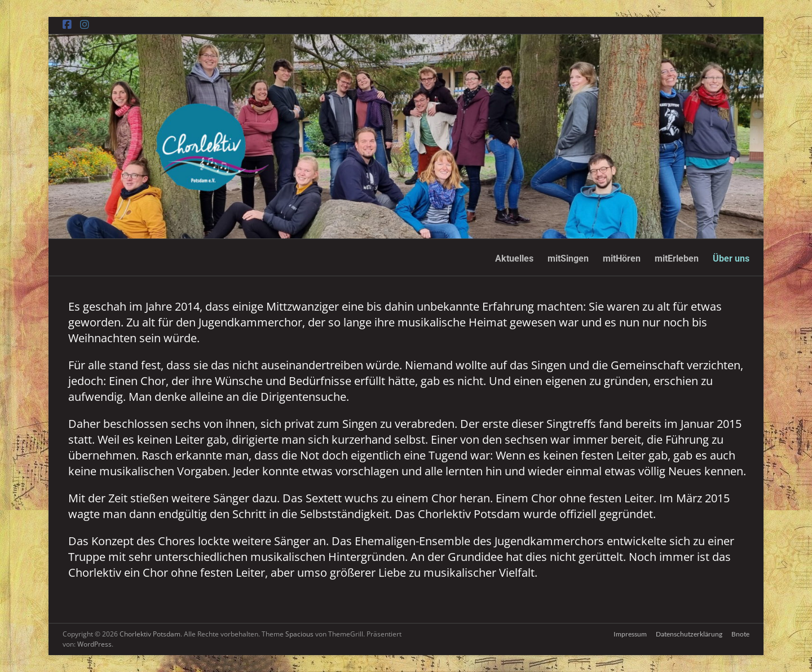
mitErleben (677, 258)
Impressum (630, 634)
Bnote (740, 634)
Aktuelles (514, 258)
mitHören (622, 258)
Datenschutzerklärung (689, 634)
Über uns (731, 258)
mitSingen (568, 258)
